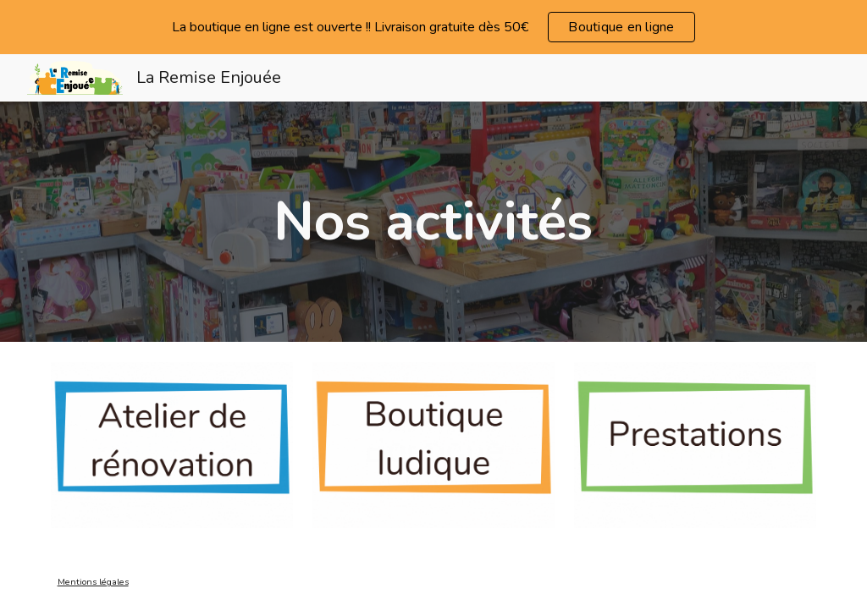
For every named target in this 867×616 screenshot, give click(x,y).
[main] (433, 222)
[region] (433, 27)
